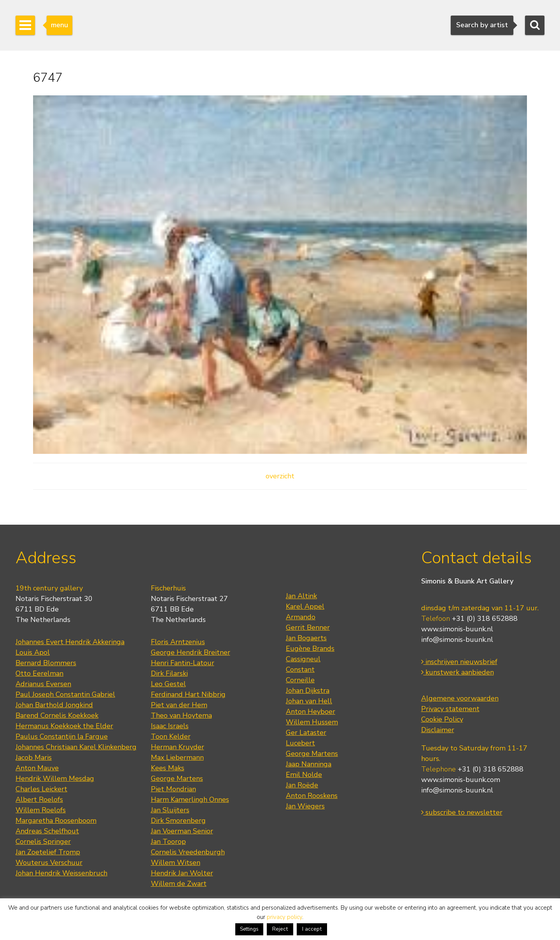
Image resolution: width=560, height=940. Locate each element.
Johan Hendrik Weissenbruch (61, 873)
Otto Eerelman (39, 673)
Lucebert (300, 743)
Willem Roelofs (41, 810)
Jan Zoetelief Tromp (48, 852)
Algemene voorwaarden (460, 698)
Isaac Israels (170, 726)
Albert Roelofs (39, 799)
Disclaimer (438, 730)
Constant (300, 669)
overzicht (280, 476)
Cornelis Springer (43, 842)
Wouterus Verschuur (49, 863)
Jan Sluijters (170, 810)
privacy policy (284, 917)
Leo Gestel (168, 684)
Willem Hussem (312, 722)
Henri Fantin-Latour (183, 663)
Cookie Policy (442, 719)
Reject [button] (280, 929)
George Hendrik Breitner (191, 652)
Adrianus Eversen (43, 684)
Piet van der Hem (179, 705)
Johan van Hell (309, 701)
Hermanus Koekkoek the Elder (64, 726)
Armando (301, 617)
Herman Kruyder (178, 747)
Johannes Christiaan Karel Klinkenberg (76, 747)
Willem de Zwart (179, 884)
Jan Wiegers (305, 806)
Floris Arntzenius (178, 642)
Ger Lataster (306, 733)
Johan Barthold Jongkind (54, 705)
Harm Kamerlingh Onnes (190, 799)
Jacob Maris (34, 757)
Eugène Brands (310, 648)
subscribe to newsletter (462, 812)
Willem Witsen (176, 863)
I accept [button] (312, 929)
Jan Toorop (168, 842)
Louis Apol (33, 652)
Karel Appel (305, 606)
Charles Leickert (41, 789)
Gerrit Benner (308, 627)
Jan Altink (301, 596)
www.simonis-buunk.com (461, 780)
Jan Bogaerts (306, 638)
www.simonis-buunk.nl (457, 629)
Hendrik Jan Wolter (182, 873)
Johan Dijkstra (308, 691)
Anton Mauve (37, 768)
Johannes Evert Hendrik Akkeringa (70, 642)
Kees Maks (168, 768)
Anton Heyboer (311, 712)
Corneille (300, 680)
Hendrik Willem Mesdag (55, 778)
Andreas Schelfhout (47, 831)
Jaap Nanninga (309, 764)
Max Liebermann (177, 757)
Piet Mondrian (173, 789)
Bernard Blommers (46, 663)
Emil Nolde (304, 775)
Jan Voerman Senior (182, 831)
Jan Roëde (302, 785)
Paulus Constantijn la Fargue (62, 736)
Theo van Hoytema (181, 715)
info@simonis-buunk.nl (457, 640)
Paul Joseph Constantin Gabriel (65, 694)
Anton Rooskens (312, 796)
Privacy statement (450, 709)
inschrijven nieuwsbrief (459, 662)
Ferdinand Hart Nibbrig (188, 694)
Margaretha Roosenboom (56, 821)
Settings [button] (249, 929)
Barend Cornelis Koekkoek (57, 715)
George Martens (177, 778)
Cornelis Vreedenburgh (188, 852)
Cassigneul (303, 659)
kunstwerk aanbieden (458, 672)
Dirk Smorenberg (178, 821)
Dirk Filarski (169, 673)
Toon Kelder (171, 736)
